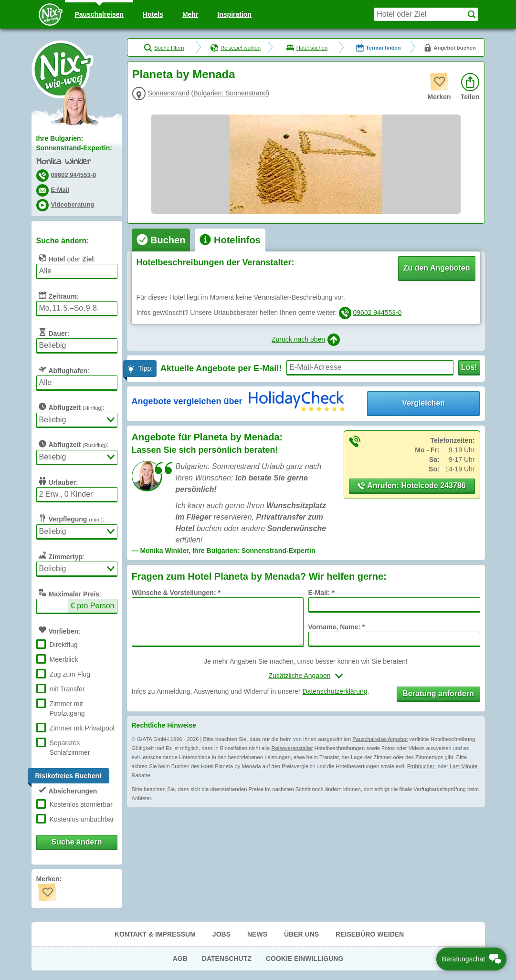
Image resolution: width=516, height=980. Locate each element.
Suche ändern (77, 842)
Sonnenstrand (169, 93)
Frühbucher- (422, 766)
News (257, 934)
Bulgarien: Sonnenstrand (230, 93)
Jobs (221, 934)
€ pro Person (93, 606)
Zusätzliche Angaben (300, 676)
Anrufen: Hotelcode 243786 (411, 485)
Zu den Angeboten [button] (437, 268)
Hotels (153, 14)
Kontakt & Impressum (155, 934)
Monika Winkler (63, 162)
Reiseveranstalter (292, 748)
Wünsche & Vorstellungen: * (176, 593)
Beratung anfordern (438, 693)
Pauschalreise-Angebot (380, 739)
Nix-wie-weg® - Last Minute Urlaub (63, 69)
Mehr (190, 14)
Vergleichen (423, 403)
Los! (469, 367)
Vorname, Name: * (337, 627)
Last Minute (463, 766)
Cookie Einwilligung (305, 959)
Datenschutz (227, 959)
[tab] (161, 240)
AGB (180, 959)
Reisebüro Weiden (370, 934)
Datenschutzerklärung (335, 691)
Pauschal (99, 14)
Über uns (301, 934)
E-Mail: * (321, 593)
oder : (66, 258)
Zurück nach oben (306, 340)
